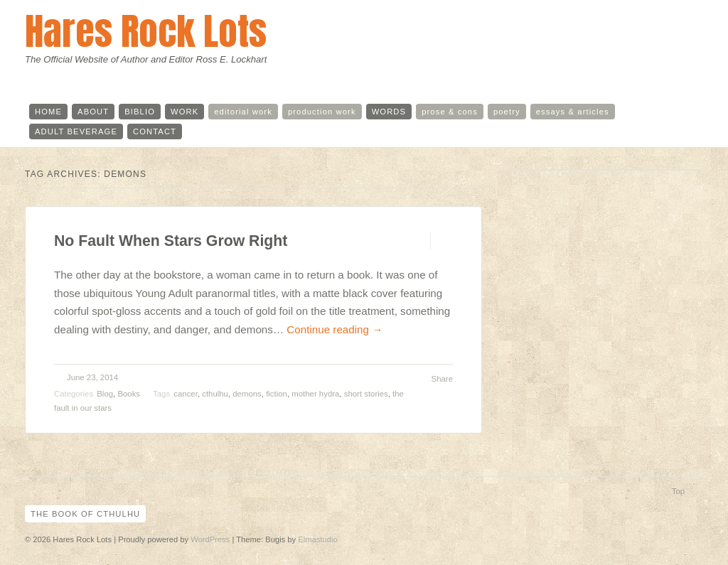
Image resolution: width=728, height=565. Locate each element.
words (389, 112)
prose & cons (450, 112)
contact (155, 131)
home (48, 112)
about (93, 112)
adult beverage (76, 131)
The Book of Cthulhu (85, 514)
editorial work (243, 112)
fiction (277, 394)
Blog (105, 394)
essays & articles (573, 112)
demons (247, 394)
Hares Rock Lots (146, 31)
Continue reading (334, 329)
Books (129, 394)
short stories (366, 394)
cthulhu (215, 394)
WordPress (210, 539)
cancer (186, 394)
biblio (140, 112)
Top (678, 491)
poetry (507, 112)
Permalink (418, 241)
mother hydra (315, 394)
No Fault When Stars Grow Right (171, 241)
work (184, 112)
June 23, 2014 (92, 377)
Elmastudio (317, 539)
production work (322, 112)
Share (442, 379)
